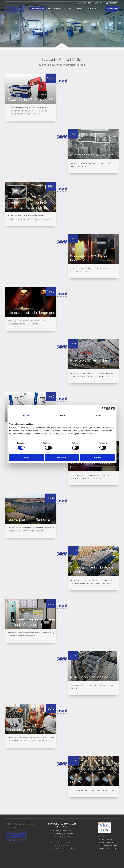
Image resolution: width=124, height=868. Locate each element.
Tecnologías (91, 9)
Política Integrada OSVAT (108, 846)
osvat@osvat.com (65, 834)
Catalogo (68, 9)
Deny (27, 458)
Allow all (97, 458)
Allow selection (62, 458)
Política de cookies (106, 843)
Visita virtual (54, 9)
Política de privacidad (107, 840)
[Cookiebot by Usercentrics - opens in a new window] (104, 408)
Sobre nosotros (38, 9)
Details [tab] (62, 415)
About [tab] (98, 415)
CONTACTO (112, 9)
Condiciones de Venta (107, 848)
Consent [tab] (26, 415)
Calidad (79, 9)
